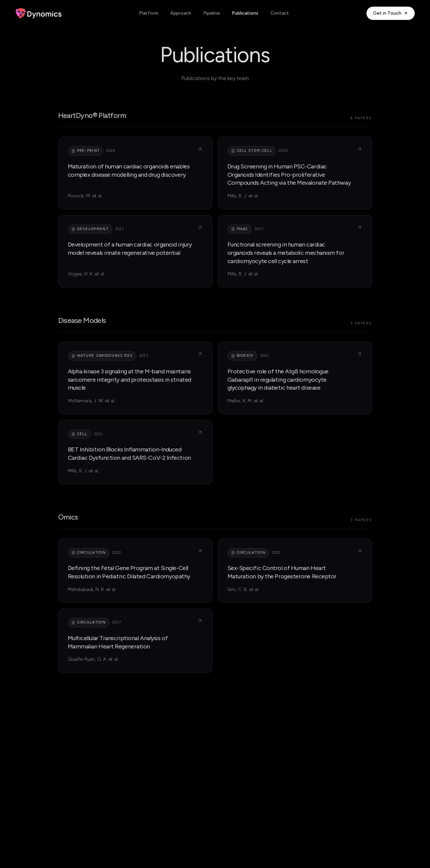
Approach (181, 13)
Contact (280, 13)
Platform (149, 13)
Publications (245, 13)
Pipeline (212, 13)
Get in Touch (391, 13)
